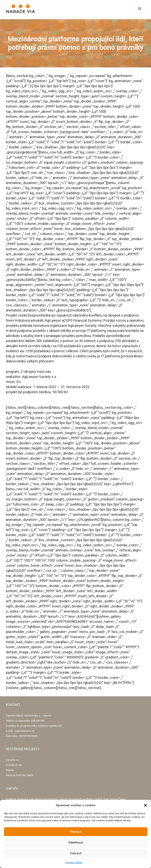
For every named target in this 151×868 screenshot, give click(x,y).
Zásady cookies (74, 863)
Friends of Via (14, 765)
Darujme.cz (12, 760)
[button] (145, 805)
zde (60, 726)
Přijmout (76, 832)
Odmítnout (76, 843)
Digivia (10, 770)
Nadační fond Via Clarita (20, 775)
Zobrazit (76, 853)
